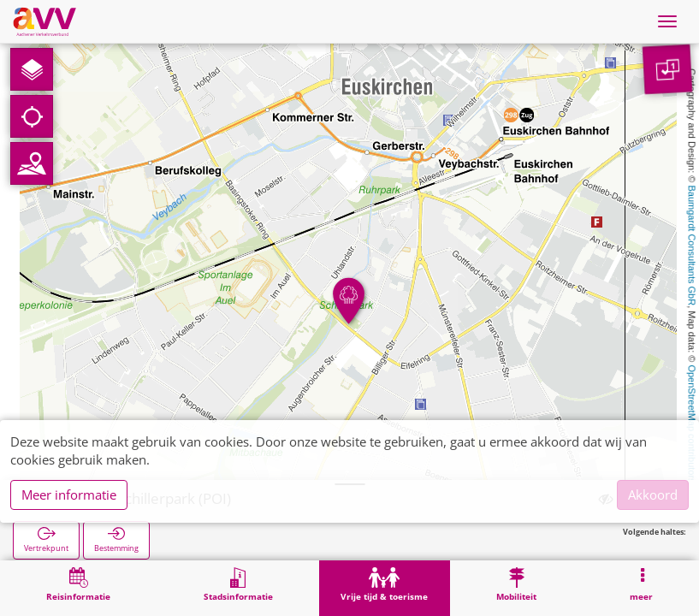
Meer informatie (69, 495)
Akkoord (653, 495)
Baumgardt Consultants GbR (692, 246)
